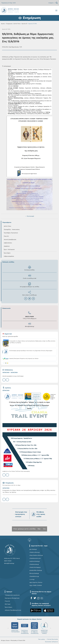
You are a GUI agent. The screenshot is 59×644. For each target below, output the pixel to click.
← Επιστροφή (29, 216)
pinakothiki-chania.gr (36, 570)
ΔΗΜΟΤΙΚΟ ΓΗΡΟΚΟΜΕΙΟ (35, 627)
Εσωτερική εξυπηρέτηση (12, 598)
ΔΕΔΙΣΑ (25, 626)
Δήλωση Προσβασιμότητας (13, 610)
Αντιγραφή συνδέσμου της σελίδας (30, 285)
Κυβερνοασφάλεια (9, 256)
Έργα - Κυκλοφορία (9, 250)
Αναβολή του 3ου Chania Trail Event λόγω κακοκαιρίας (16, 471)
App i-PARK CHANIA (36, 585)
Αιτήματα (51, 3)
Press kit (7, 601)
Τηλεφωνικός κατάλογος (12, 595)
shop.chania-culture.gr (36, 555)
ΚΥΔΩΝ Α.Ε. (15, 627)
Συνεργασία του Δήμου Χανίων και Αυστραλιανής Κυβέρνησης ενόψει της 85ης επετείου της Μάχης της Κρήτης (29, 491)
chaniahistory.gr (34, 576)
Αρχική (3, 24)
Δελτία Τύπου (17, 24)
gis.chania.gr (33, 549)
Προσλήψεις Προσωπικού (11, 233)
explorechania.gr (35, 561)
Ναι (39, 529)
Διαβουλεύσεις (8, 243)
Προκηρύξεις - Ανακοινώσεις (12, 230)
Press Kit (6, 236)
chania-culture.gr (35, 552)
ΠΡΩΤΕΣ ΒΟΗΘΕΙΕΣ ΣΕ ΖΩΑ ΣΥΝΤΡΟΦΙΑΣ (13, 376)
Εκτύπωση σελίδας (30, 268)
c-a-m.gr (32, 579)
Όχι (44, 529)
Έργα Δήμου (7, 253)
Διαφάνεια (7, 246)
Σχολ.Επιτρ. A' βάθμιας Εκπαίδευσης (45, 628)
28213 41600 (29, 317)
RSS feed (8, 604)
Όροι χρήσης (42, 639)
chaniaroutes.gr (34, 564)
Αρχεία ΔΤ (24, 24)
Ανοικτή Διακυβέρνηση (10, 240)
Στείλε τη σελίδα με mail (30, 277)
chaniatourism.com (35, 558)
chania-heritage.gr (35, 567)
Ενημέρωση (9, 24)
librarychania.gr (34, 573)
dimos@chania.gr (30, 326)
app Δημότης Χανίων (36, 582)
